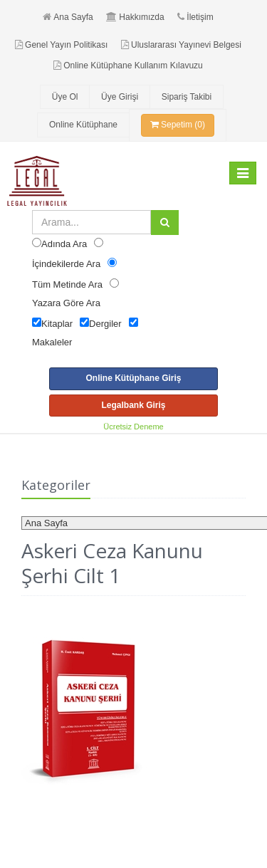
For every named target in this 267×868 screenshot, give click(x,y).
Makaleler (52, 342)
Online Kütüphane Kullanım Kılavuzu (128, 66)
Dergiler (105, 324)
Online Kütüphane (83, 125)
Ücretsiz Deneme (133, 427)
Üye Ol (65, 97)
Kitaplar (57, 324)
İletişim (195, 17)
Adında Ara (64, 244)
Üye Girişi (120, 97)
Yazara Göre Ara (66, 303)
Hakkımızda (135, 17)
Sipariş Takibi (187, 97)
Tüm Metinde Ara (67, 284)
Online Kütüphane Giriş (133, 378)
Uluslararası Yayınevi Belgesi (181, 45)
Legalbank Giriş (133, 405)
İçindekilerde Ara (66, 264)
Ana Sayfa (68, 17)
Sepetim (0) (178, 125)
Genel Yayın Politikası (61, 45)
